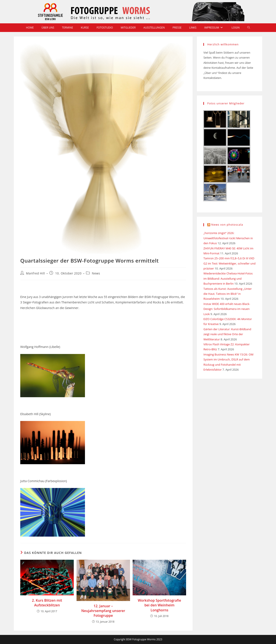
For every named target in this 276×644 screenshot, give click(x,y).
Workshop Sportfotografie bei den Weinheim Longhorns (159, 605)
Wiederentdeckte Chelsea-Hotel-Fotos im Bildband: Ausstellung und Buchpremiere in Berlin (228, 278)
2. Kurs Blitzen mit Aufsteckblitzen (47, 603)
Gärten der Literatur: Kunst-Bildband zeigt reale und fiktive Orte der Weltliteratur (227, 334)
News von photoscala (227, 225)
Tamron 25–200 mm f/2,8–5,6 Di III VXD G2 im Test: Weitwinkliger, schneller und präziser (229, 263)
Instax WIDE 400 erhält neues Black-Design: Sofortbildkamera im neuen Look (227, 309)
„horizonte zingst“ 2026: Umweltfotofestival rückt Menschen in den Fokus (228, 238)
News (96, 273)
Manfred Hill (36, 273)
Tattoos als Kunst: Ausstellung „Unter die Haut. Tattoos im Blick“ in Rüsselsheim (227, 294)
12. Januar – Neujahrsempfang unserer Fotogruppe (103, 611)
